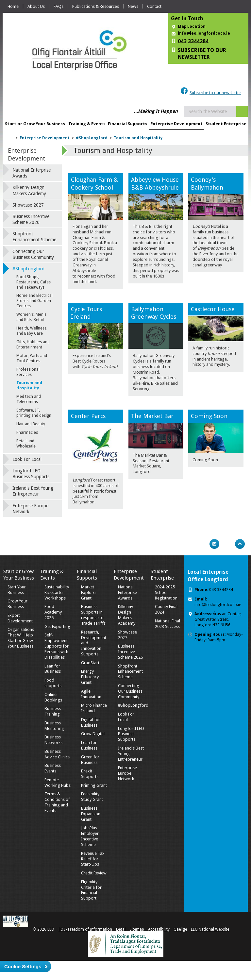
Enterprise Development (176, 124)
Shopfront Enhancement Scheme (34, 237)
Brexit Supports (90, 774)
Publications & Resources (96, 6)
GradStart (90, 663)
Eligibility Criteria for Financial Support (91, 890)
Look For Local (27, 459)
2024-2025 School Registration (166, 592)
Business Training (53, 711)
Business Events (53, 768)
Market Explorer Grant (89, 592)
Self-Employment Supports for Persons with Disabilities (57, 646)
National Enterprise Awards (32, 173)
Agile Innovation (91, 694)
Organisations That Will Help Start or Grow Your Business (21, 638)
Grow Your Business (17, 604)
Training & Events (87, 124)
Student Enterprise (226, 124)
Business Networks (53, 740)
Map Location (192, 26)
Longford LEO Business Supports (31, 474)
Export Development (20, 618)
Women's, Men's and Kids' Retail (31, 317)
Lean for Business (53, 669)
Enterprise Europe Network (30, 509)
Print (202, 544)
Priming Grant (94, 785)
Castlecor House (213, 309)
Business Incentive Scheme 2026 (31, 219)
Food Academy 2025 (53, 612)
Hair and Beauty (31, 424)
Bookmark (227, 544)
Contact (154, 6)
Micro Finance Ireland (94, 708)
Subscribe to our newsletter (215, 93)
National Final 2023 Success (167, 624)
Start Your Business (17, 590)
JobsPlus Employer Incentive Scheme (90, 836)
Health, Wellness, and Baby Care (32, 331)
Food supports (53, 683)
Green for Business (90, 760)
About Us (36, 6)
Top (240, 544)
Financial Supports (128, 124)
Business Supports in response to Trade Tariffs (93, 615)
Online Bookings (53, 697)
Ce (74, 416)
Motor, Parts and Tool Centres (32, 358)
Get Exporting (57, 626)
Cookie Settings (23, 966)
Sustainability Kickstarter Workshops (57, 592)
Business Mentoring (54, 726)
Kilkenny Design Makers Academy (29, 190)
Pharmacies (27, 432)
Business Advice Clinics (57, 754)
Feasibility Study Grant (92, 797)
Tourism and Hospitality (138, 138)
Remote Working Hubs (58, 783)
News (133, 6)
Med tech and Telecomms (29, 399)
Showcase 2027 (28, 205)
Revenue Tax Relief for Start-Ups (93, 859)
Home (13, 6)
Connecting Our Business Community (33, 254)
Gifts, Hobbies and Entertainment (33, 345)
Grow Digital (93, 734)
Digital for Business (91, 722)
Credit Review (94, 873)
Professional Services (28, 372)
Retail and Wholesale (26, 444)
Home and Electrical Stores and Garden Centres (34, 301)
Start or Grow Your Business (35, 124)
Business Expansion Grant (91, 814)
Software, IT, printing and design (34, 413)
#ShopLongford (92, 138)
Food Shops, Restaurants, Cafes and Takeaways (33, 282)
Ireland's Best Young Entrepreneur (33, 491)
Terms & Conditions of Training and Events (57, 802)
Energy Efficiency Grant (90, 677)
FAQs (59, 6)
